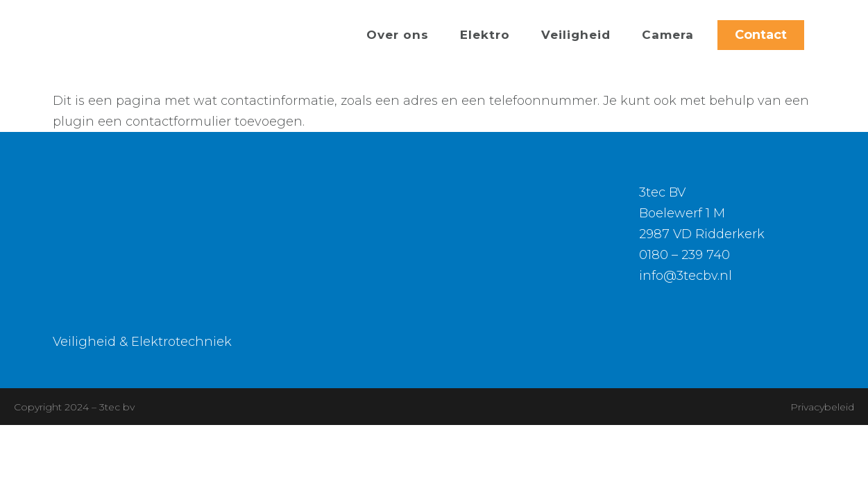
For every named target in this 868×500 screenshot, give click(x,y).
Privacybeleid (822, 407)
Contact (761, 35)
